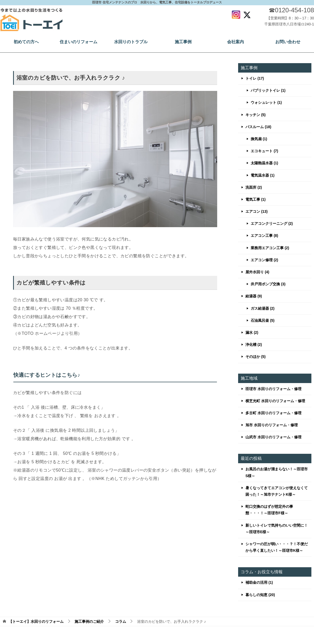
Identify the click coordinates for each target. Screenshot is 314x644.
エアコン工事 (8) (264, 236)
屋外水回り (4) (257, 272)
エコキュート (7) (264, 151)
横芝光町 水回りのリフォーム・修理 (275, 401)
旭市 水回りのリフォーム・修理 (272, 425)
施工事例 (183, 42)
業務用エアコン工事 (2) (270, 248)
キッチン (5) (256, 115)
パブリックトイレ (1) (268, 90)
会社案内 (235, 42)
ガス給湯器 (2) (263, 308)
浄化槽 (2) (254, 345)
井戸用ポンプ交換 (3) (268, 284)
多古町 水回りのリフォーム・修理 (273, 413)
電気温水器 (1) (263, 175)
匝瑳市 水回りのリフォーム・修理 (273, 389)
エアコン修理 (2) (264, 260)
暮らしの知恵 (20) (260, 595)
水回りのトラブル (131, 42)
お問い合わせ (288, 42)
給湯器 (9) (254, 296)
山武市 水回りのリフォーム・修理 (273, 437)
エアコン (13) (257, 211)
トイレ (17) (255, 78)
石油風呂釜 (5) (263, 320)
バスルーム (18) (258, 127)
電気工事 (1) (256, 199)
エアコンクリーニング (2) (272, 223)
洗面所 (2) (254, 187)
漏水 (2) (252, 332)
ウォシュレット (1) (266, 102)
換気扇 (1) (259, 139)
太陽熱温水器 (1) (264, 163)
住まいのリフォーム (78, 42)
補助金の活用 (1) (259, 582)
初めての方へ (26, 42)
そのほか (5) (256, 357)
